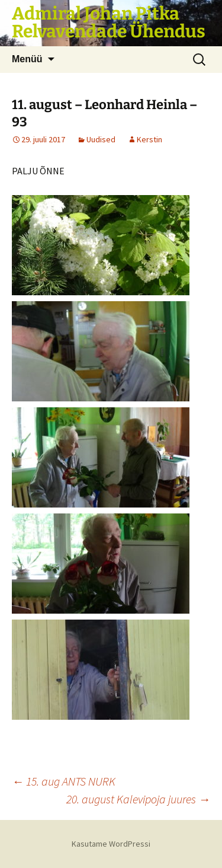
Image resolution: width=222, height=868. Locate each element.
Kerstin (149, 139)
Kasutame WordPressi (111, 844)
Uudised (101, 139)
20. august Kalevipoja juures (138, 799)
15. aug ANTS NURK (64, 781)
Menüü (27, 59)
